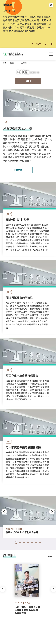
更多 (51, 557)
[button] (32, 44)
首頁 (5, 63)
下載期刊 (28, 81)
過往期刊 (25, 63)
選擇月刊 (14, 63)
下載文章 (18, 170)
